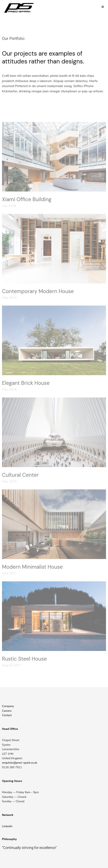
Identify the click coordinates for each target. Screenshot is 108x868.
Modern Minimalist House (32, 567)
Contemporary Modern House (38, 291)
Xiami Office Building (27, 199)
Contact (7, 715)
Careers (7, 711)
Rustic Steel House (24, 659)
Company (8, 706)
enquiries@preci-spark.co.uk (20, 763)
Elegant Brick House (26, 383)
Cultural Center (20, 475)
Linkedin (7, 826)
